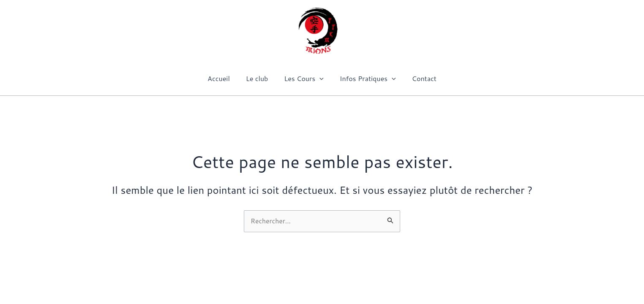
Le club (260, 78)
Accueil (224, 78)
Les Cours (304, 79)
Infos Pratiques (365, 79)
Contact (419, 78)
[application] (319, 79)
